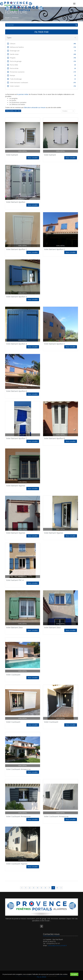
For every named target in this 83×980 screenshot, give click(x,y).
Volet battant (12, 155)
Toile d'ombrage (42, 79)
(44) (75, 54)
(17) (75, 72)
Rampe (42, 75)
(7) (75, 75)
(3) (75, 65)
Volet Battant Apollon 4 (16, 344)
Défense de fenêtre (42, 47)
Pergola (42, 58)
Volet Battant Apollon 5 (54, 344)
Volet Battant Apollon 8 (54, 438)
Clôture (42, 44)
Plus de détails (41, 977)
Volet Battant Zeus (14, 627)
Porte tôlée (42, 65)
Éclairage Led (42, 51)
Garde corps (42, 54)
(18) (75, 58)
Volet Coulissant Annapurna (18, 769)
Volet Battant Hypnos (16, 486)
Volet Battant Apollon (16, 202)
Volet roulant (42, 86)
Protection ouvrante (42, 72)
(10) (75, 86)
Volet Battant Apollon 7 (16, 438)
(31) (75, 83)
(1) (75, 51)
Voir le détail (23, 151)
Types (41, 38)
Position (68, 111)
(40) (75, 44)
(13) (75, 47)
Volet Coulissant (13, 675)
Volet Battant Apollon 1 (16, 249)
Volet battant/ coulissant (42, 83)
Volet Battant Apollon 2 (54, 249)
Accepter (74, 974)
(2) (75, 68)
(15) (75, 61)
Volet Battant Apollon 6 (16, 391)
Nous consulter (33, 158)
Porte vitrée (42, 68)
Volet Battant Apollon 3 (16, 297)
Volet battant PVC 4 (15, 580)
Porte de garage (42, 61)
